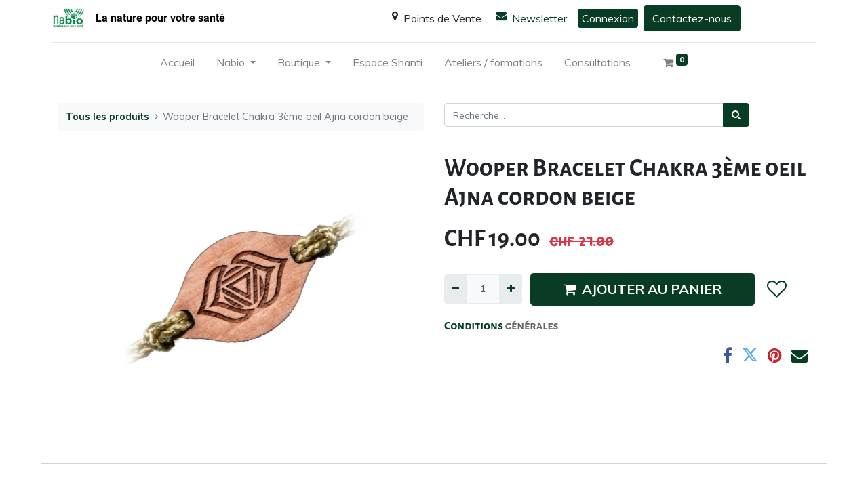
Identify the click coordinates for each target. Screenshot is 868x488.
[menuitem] (177, 65)
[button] (776, 289)
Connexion (608, 18)
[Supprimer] (455, 289)
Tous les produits (107, 117)
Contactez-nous (692, 18)
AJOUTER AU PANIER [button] (643, 289)
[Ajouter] (510, 289)
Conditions (475, 326)
